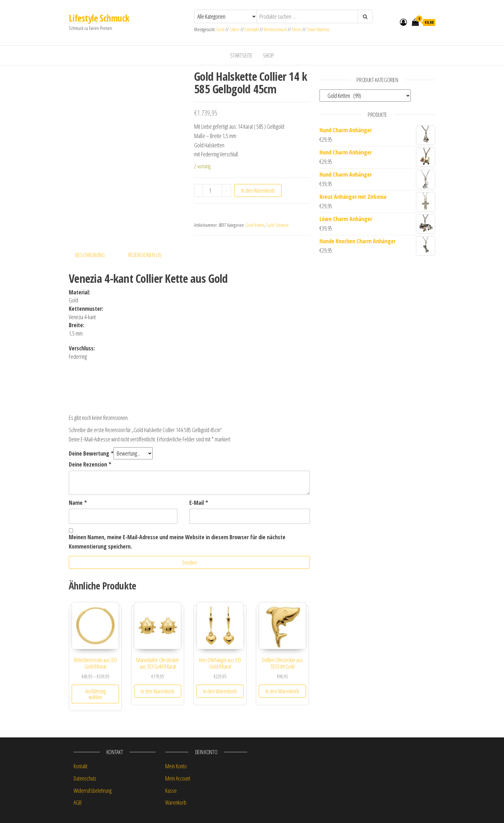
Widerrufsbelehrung (93, 791)
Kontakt (81, 766)
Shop (268, 55)
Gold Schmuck (277, 225)
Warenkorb (176, 802)
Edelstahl (252, 29)
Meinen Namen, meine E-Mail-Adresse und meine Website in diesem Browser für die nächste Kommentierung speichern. (177, 542)
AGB (78, 802)
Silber (234, 29)
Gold (221, 29)
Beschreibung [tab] (90, 255)
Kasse (171, 791)
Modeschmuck (275, 29)
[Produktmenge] (212, 190)
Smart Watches (318, 29)
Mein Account (178, 778)
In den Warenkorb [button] (158, 691)
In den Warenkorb (258, 190)
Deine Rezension (90, 464)
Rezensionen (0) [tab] (145, 255)
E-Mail (199, 503)
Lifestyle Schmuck (99, 18)
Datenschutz (85, 778)
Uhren (297, 29)
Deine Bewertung (91, 453)
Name (78, 503)
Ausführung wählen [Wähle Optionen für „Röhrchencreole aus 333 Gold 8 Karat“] (95, 694)
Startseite (241, 55)
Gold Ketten (255, 225)
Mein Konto (176, 766)
